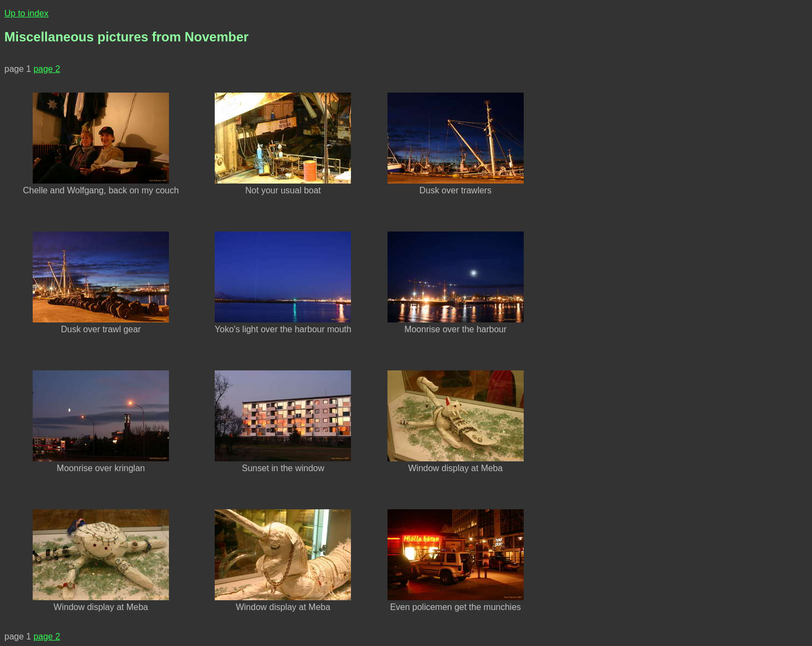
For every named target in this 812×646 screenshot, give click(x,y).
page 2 (47, 69)
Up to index (26, 13)
